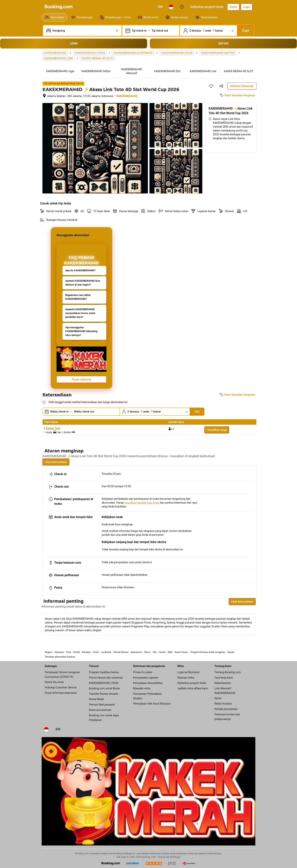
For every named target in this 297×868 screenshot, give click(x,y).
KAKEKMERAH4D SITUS (177, 53)
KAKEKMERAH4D (55, 53)
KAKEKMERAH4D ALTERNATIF (133, 53)
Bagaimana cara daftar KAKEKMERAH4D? (78, 297)
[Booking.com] (59, 7)
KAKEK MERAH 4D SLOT (97, 58)
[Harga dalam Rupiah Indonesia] (160, 7)
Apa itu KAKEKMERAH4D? (80, 270)
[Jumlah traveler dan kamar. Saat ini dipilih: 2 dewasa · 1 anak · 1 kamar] (208, 31)
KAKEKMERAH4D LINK (58, 58)
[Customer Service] (182, 7)
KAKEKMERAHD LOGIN (90, 53)
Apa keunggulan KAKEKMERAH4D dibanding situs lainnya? (81, 331)
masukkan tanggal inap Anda (142, 503)
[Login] (247, 7)
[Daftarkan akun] (233, 7)
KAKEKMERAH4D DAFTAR (218, 53)
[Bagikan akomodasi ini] (221, 86)
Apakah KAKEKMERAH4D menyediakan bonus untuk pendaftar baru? (80, 313)
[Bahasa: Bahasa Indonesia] (171, 7)
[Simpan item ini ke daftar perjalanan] (211, 86)
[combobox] (83, 31)
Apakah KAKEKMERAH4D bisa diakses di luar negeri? (83, 283)
